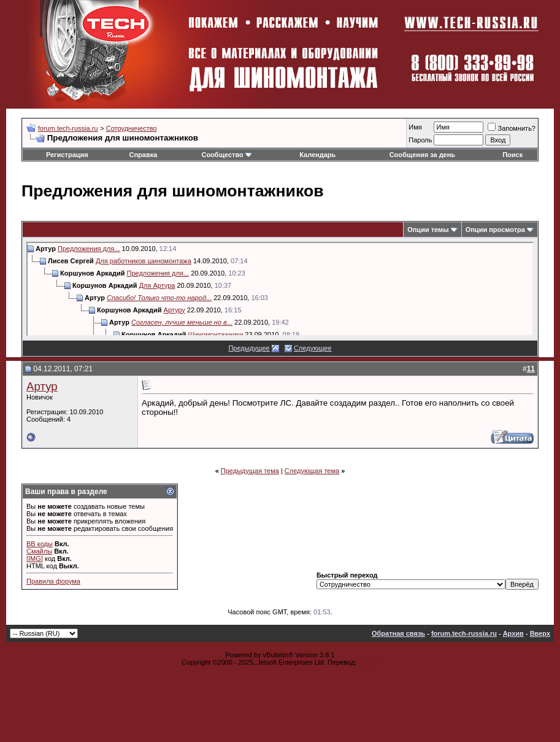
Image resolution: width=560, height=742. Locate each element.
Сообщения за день (422, 155)
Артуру (175, 310)
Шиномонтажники (216, 334)
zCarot (369, 662)
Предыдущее (249, 348)
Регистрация (67, 155)
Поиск (512, 155)
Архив (513, 633)
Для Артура (157, 285)
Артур (42, 386)
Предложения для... (89, 249)
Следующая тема (312, 471)
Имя (415, 127)
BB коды (40, 544)
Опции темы (428, 230)
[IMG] (35, 558)
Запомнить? (512, 128)
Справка (144, 155)
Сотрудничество (132, 128)
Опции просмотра (495, 230)
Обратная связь (398, 633)
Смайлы (39, 551)
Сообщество (226, 155)
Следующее (313, 348)
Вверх (540, 633)
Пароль (420, 140)
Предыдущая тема (250, 471)
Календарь (317, 155)
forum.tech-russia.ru (68, 128)
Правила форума (53, 581)
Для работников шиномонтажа (144, 261)
